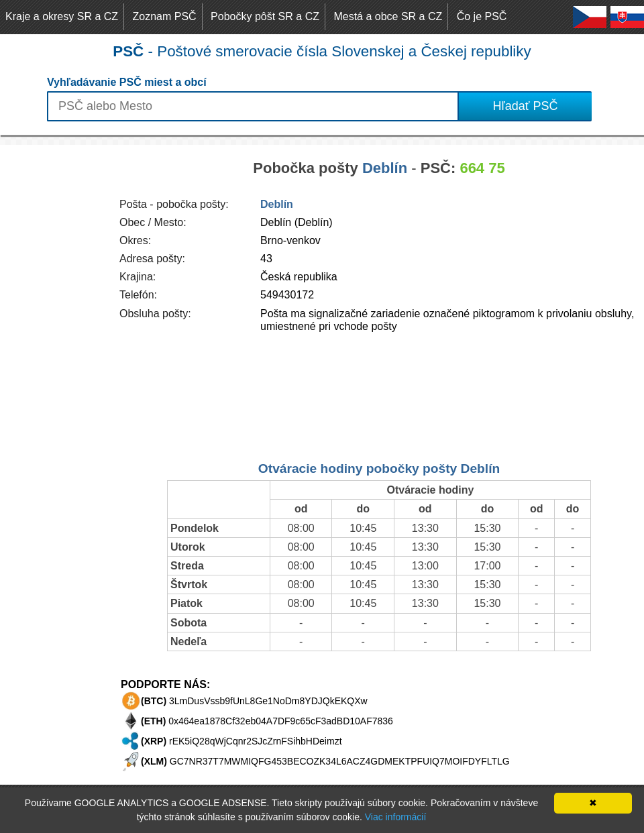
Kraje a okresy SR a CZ (62, 16)
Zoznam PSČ (165, 16)
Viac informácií (396, 817)
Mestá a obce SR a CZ (388, 16)
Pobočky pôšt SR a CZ (265, 16)
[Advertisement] (54, 346)
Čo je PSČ (482, 16)
